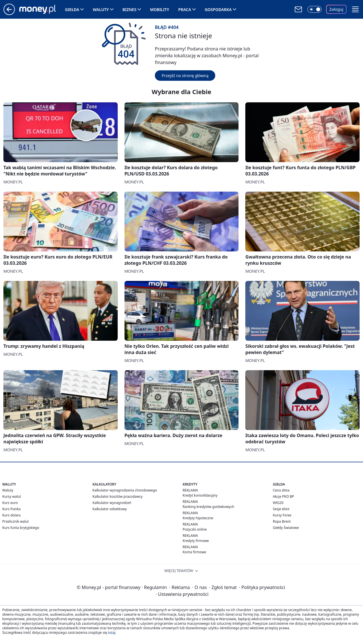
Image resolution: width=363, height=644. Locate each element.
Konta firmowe (194, 552)
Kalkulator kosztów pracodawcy (118, 496)
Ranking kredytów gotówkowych (208, 507)
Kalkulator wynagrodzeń (112, 503)
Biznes (129, 9)
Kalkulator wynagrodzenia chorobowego (125, 490)
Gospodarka (218, 9)
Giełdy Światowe (286, 528)
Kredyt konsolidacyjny (200, 495)
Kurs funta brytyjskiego (21, 528)
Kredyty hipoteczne (198, 518)
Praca (185, 9)
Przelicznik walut (15, 521)
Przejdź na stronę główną (185, 76)
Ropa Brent (282, 521)
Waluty (101, 9)
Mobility (160, 9)
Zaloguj (336, 9)
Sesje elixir (281, 509)
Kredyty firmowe (196, 541)
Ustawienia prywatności (182, 594)
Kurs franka (11, 509)
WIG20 (278, 503)
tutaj (111, 633)
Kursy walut (12, 496)
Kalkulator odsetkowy (110, 509)
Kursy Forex (282, 515)
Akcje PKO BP (283, 496)
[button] (355, 9)
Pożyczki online (195, 529)
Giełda (72, 9)
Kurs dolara (11, 515)
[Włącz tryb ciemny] (315, 9)
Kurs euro (10, 503)
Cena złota (281, 490)
